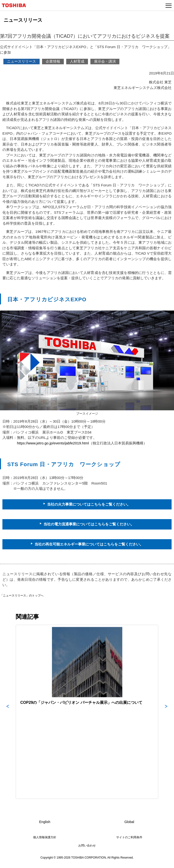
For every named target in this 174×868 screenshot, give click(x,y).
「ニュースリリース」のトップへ (22, 596)
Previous (8, 712)
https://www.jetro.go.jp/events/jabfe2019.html (53, 443)
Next (166, 712)
